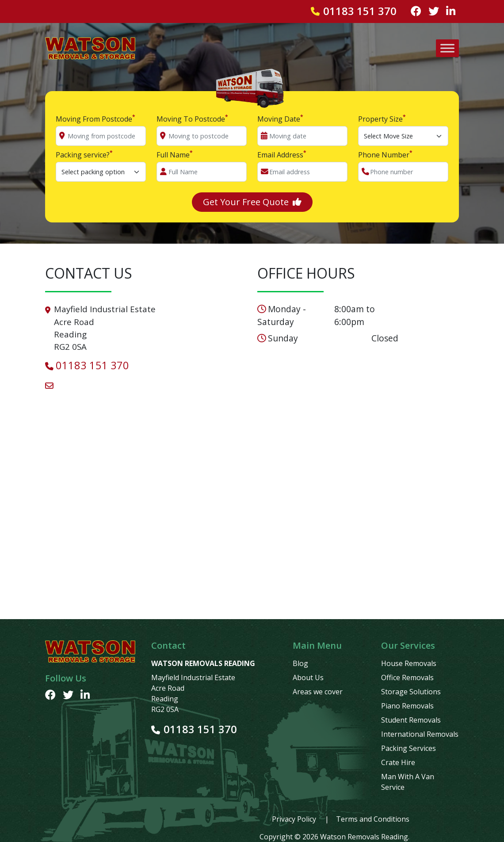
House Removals (409, 663)
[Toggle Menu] (447, 48)
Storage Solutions (411, 692)
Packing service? (84, 155)
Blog (300, 663)
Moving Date (280, 119)
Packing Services (409, 748)
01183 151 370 (360, 11)
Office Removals (407, 677)
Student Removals (411, 720)
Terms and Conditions (373, 819)
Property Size (382, 119)
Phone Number (385, 155)
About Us (308, 677)
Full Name (175, 155)
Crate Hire (398, 762)
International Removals (420, 734)
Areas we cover (318, 692)
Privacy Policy (294, 819)
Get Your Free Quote (252, 202)
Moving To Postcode (192, 119)
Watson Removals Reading (364, 837)
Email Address (282, 155)
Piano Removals (407, 706)
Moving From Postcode (95, 119)
